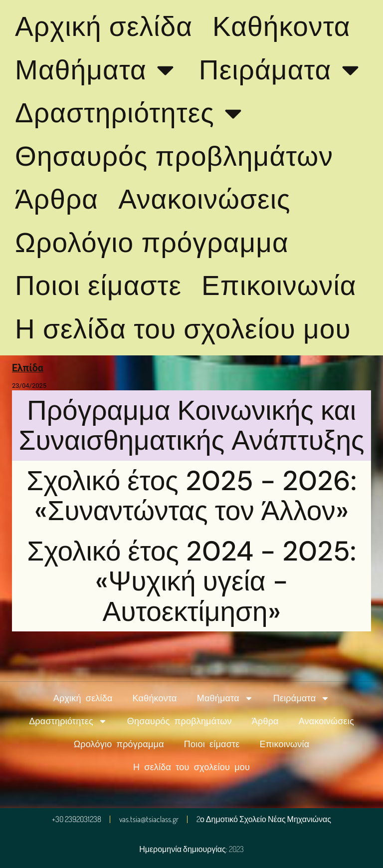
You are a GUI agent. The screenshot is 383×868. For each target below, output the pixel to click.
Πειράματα (282, 70)
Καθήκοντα (282, 26)
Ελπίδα (28, 368)
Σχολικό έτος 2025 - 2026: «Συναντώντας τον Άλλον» (191, 496)
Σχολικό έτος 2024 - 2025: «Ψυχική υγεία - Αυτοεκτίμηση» (191, 581)
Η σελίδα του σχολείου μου (183, 329)
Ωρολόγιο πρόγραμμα (152, 243)
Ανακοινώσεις (204, 199)
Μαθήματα (97, 70)
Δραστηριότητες (131, 113)
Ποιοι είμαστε (98, 286)
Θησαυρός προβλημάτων (174, 156)
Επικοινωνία (279, 286)
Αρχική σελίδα (104, 26)
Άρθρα (57, 199)
